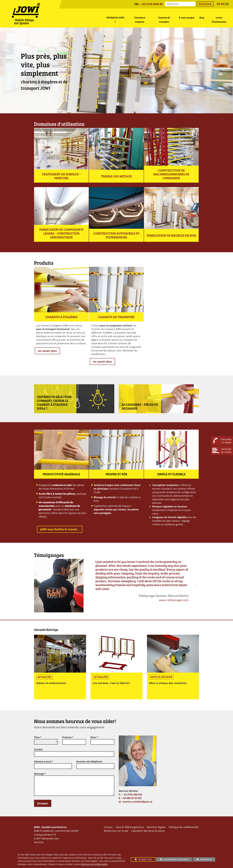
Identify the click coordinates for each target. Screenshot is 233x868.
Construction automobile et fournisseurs (116, 235)
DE (218, 4)
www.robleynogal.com (174, 600)
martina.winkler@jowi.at (137, 802)
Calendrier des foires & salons (148, 831)
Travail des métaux (116, 176)
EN (223, 4)
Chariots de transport (116, 317)
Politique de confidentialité (94, 864)
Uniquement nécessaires (172, 860)
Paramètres (202, 860)
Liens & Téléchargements (130, 827)
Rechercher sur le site (116, 831)
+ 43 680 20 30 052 (131, 798)
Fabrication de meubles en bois (171, 235)
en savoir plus (47, 351)
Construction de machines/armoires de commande (171, 174)
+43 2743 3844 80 (152, 4)
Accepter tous (141, 860)
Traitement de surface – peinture (61, 176)
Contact (108, 827)
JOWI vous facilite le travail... (60, 529)
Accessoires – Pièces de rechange (140, 406)
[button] (195, 586)
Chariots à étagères (61, 317)
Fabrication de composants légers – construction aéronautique (61, 233)
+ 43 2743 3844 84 (132, 795)
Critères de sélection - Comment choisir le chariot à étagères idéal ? (55, 403)
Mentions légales (156, 827)
